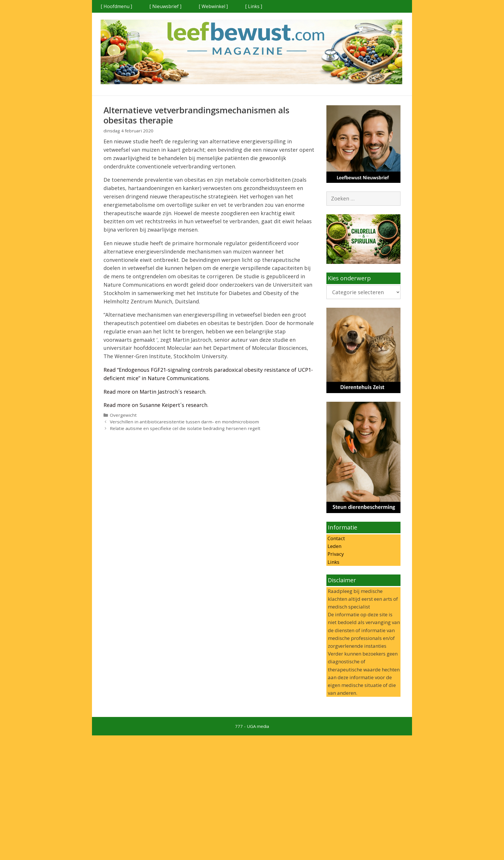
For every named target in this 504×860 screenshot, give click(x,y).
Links (333, 562)
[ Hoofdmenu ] (116, 6)
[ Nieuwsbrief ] (165, 6)
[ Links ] (254, 6)
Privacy (335, 554)
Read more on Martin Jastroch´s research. (155, 392)
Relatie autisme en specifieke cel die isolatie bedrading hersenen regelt (185, 428)
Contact (336, 538)
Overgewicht (123, 415)
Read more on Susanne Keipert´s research (155, 405)
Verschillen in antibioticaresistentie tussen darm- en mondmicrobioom (184, 422)
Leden (334, 546)
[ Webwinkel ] (213, 6)
